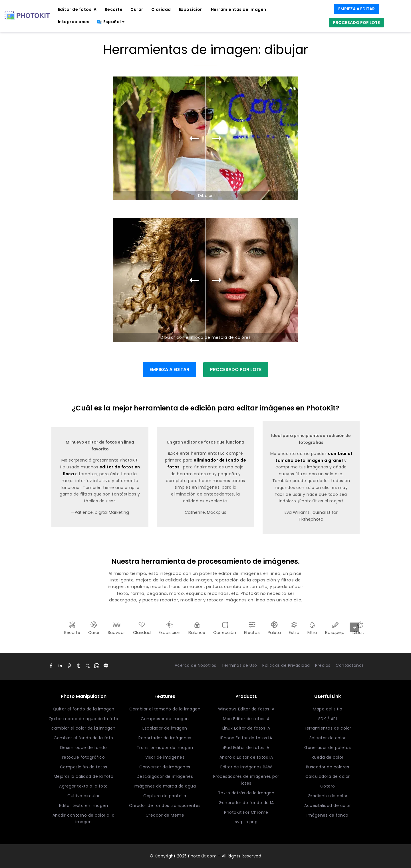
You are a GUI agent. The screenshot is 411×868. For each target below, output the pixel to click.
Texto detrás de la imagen (246, 793)
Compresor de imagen (165, 719)
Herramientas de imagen (239, 9)
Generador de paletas (328, 748)
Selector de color (328, 738)
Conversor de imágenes (165, 767)
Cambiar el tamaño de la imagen (165, 709)
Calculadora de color (328, 776)
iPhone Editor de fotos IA (246, 738)
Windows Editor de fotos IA (246, 709)
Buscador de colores (328, 767)
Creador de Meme (165, 815)
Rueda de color (328, 757)
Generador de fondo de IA (246, 803)
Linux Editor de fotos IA (246, 728)
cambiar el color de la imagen (83, 728)
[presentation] (354, 627)
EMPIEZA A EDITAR (356, 9)
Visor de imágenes (165, 757)
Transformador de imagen (165, 748)
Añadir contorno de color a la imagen (84, 819)
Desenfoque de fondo (84, 748)
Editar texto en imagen (83, 805)
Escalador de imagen (165, 728)
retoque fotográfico (84, 757)
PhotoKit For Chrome (246, 812)
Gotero (328, 786)
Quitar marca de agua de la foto (83, 719)
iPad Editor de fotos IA (246, 748)
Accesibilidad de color (328, 805)
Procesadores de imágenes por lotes (246, 780)
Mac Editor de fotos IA (246, 719)
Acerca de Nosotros (196, 665)
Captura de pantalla (165, 796)
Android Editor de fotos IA (246, 757)
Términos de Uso (239, 665)
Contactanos (350, 665)
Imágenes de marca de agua (165, 786)
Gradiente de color (328, 796)
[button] (51, 666)
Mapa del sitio (328, 709)
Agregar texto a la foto (83, 786)
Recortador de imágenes (165, 738)
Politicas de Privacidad (286, 665)
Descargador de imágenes (165, 776)
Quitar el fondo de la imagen (84, 709)
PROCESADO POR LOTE (356, 23)
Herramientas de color (328, 728)
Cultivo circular (83, 796)
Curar (137, 9)
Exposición (191, 9)
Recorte (114, 9)
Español (109, 22)
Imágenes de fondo (328, 815)
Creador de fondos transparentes (165, 805)
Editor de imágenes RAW (246, 767)
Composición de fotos (84, 767)
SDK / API (328, 719)
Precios (323, 665)
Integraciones (74, 22)
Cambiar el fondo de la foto (83, 738)
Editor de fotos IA (77, 9)
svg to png (246, 822)
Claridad (161, 9)
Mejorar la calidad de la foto (84, 776)
